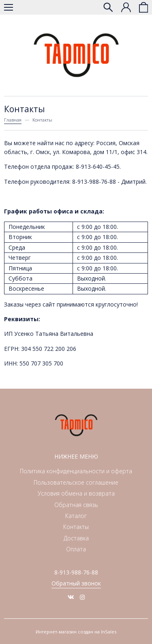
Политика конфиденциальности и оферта (76, 471)
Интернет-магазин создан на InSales (76, 632)
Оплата (76, 549)
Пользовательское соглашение (76, 482)
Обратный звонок (76, 583)
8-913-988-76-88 (76, 572)
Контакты (76, 527)
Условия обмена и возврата (76, 493)
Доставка (76, 538)
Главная (13, 120)
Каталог (76, 516)
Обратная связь (76, 505)
